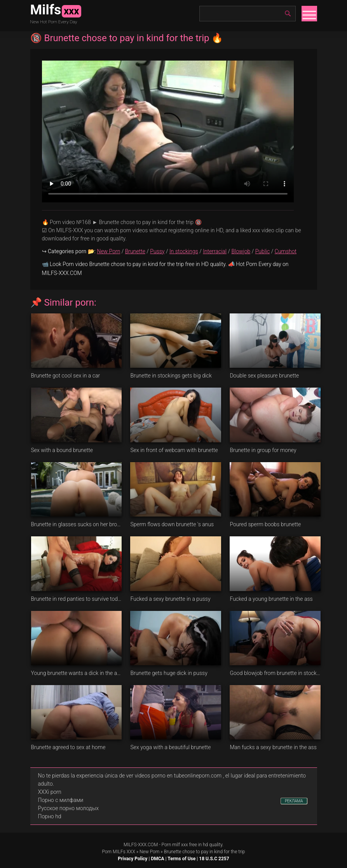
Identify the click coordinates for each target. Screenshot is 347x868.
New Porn (108, 251)
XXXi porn (50, 792)
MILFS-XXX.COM (141, 845)
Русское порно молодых (68, 808)
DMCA (157, 859)
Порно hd (50, 816)
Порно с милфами (61, 800)
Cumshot (286, 251)
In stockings (184, 251)
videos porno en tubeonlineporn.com (178, 776)
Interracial (215, 251)
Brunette (135, 251)
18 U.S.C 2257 (214, 859)
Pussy (157, 251)
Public (263, 251)
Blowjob (241, 251)
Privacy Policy (133, 859)
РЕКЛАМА (294, 801)
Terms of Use (181, 859)
